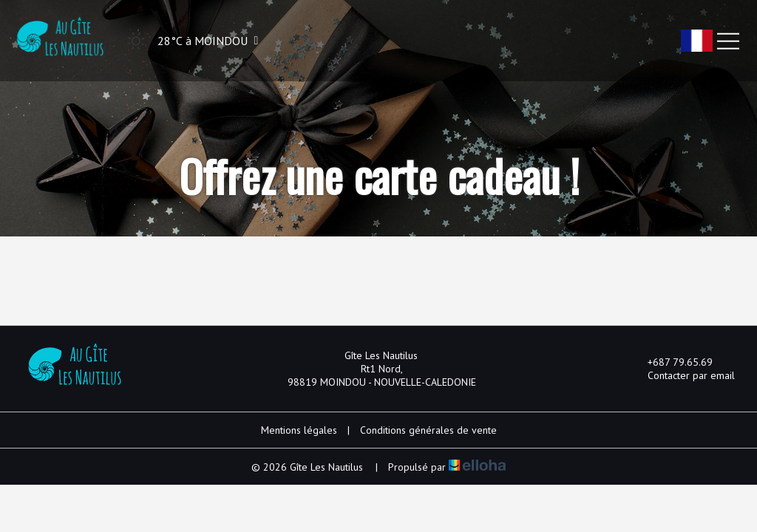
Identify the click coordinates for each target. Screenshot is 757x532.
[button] (188, 41)
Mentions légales (299, 430)
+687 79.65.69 (672, 362)
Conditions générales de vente (428, 430)
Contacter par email (683, 375)
